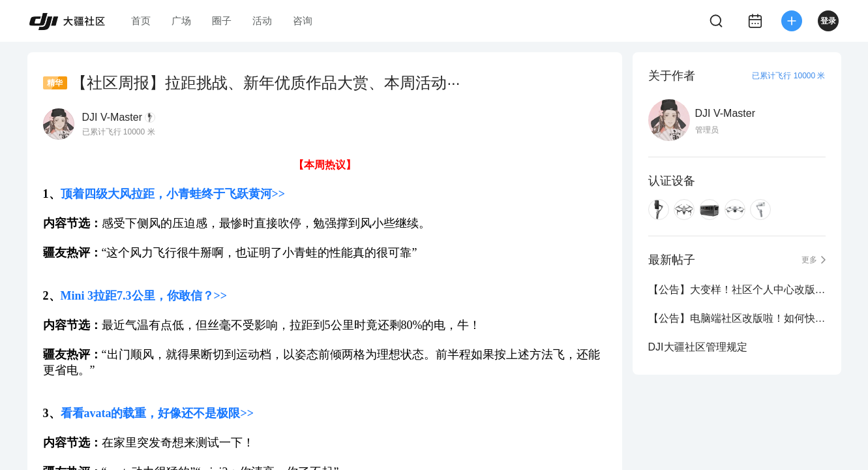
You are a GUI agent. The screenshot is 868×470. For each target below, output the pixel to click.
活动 (262, 21)
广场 (181, 21)
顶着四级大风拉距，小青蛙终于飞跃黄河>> (173, 194)
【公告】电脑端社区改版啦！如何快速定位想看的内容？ (737, 318)
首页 (141, 21)
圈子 (222, 21)
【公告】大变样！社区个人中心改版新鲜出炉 (737, 290)
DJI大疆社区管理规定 (698, 347)
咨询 (303, 21)
